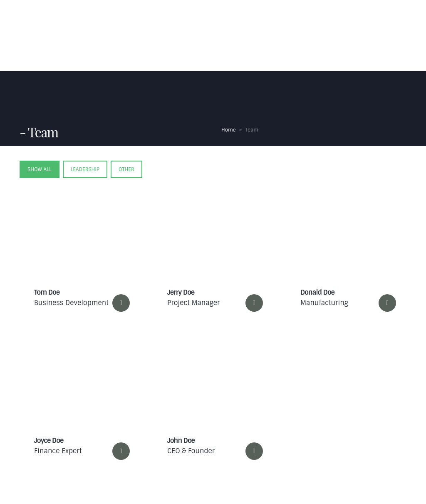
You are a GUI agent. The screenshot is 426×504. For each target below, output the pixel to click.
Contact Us (152, 54)
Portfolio (333, 19)
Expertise (217, 19)
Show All (40, 169)
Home (145, 19)
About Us (179, 19)
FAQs (253, 19)
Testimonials (290, 19)
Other (126, 169)
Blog (367, 19)
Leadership (85, 169)
